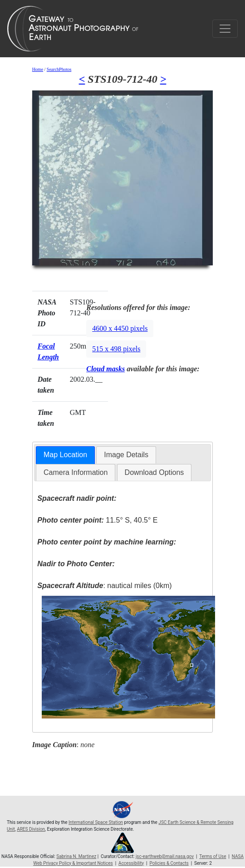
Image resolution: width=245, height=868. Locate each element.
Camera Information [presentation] (76, 472)
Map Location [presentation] (65, 455)
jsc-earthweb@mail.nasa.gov (165, 856)
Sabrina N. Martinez (76, 856)
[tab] (65, 455)
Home (38, 69)
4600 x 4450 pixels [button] (120, 328)
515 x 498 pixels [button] (116, 349)
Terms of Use (213, 856)
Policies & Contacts (169, 863)
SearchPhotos (59, 69)
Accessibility (131, 863)
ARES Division (31, 829)
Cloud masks (105, 369)
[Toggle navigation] (225, 29)
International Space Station (96, 822)
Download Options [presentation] (154, 472)
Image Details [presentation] (126, 455)
